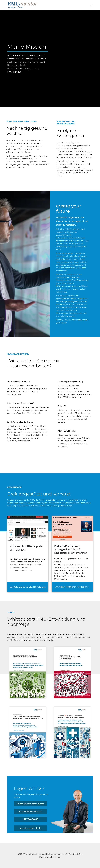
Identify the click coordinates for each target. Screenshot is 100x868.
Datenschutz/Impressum (50, 857)
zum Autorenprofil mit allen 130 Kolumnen (28, 587)
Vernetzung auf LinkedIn (30, 828)
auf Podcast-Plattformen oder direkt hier (72, 587)
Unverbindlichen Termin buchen (30, 804)
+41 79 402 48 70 (30, 819)
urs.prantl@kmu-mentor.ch (30, 811)
